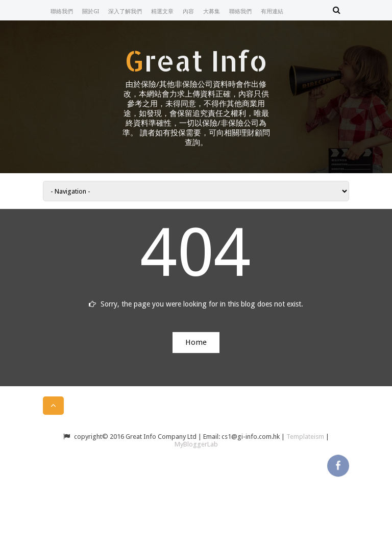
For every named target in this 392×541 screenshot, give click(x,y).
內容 (188, 11)
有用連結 (272, 11)
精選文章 (162, 11)
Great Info (196, 60)
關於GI (91, 11)
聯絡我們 (62, 11)
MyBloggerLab (196, 444)
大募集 (212, 11)
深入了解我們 (125, 11)
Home (196, 342)
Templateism (305, 437)
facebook (338, 465)
